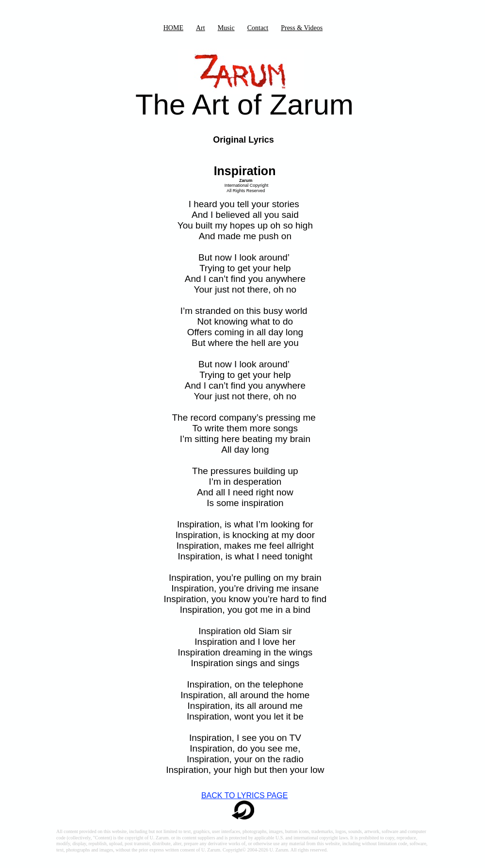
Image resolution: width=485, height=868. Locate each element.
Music (226, 28)
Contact (258, 28)
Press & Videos (302, 28)
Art (201, 28)
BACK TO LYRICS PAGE (244, 795)
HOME (173, 28)
